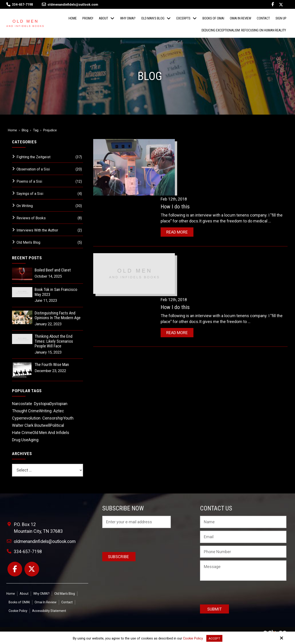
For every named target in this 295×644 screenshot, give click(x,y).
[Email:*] (243, 537)
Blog (25, 130)
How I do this (185, 149)
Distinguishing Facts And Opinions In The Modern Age (58, 315)
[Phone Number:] (243, 552)
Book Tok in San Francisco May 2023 (56, 292)
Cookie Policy (192, 638)
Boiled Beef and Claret (53, 270)
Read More (187, 181)
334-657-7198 (22, 5)
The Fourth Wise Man (52, 364)
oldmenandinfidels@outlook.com (70, 5)
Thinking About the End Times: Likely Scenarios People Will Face (54, 341)
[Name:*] (243, 522)
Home (12, 130)
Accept (214, 638)
